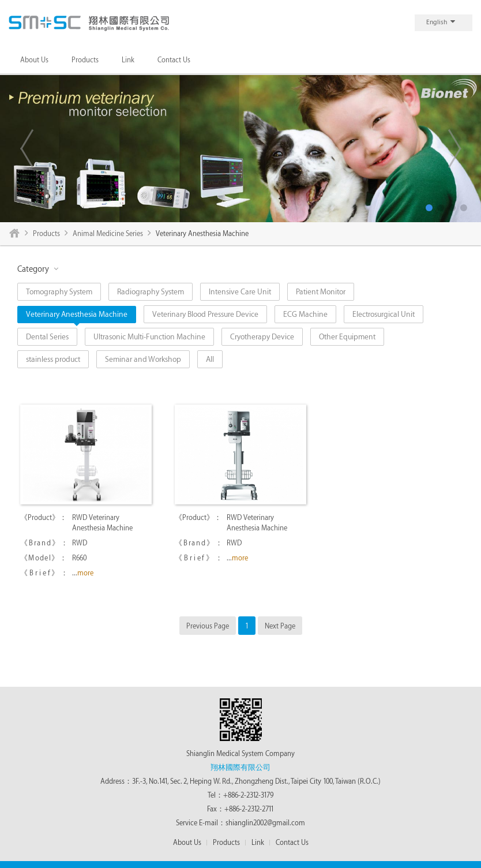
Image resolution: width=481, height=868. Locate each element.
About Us (34, 60)
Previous (27, 148)
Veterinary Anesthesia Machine (77, 314)
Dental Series (47, 337)
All (210, 359)
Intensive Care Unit (240, 292)
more (85, 573)
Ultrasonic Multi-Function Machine (149, 337)
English (441, 22)
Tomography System (59, 292)
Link (128, 60)
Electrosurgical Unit (384, 314)
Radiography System (151, 292)
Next (454, 148)
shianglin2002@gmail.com (265, 823)
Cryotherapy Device (262, 337)
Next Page (280, 626)
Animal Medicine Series (108, 234)
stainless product (53, 359)
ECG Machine (305, 314)
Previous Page (208, 626)
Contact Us (174, 60)
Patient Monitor (321, 292)
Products (85, 60)
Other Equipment (347, 337)
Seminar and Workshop (143, 359)
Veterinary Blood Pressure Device (205, 314)
